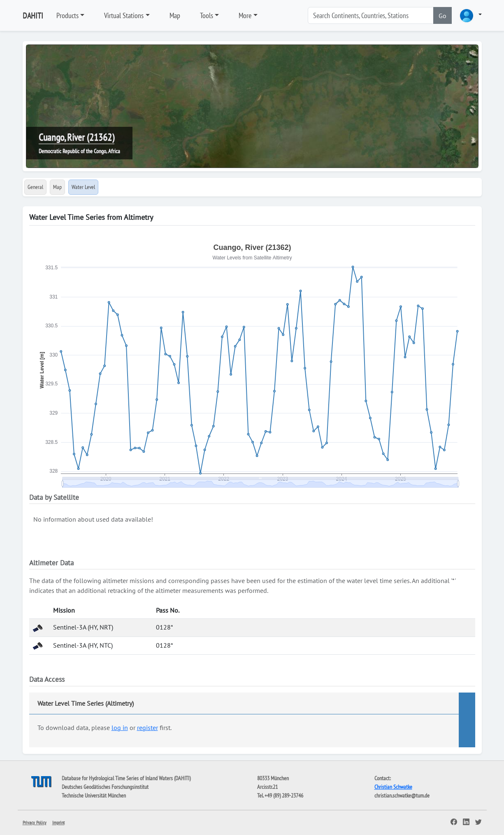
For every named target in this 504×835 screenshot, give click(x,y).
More (245, 15)
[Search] (371, 15)
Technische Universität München (94, 795)
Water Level (83, 187)
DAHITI (33, 16)
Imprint (58, 822)
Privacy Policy (35, 822)
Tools (207, 15)
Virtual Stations (124, 15)
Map (175, 15)
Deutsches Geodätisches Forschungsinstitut (105, 787)
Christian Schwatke (393, 787)
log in (120, 728)
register (147, 728)
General (35, 187)
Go (442, 16)
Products (67, 15)
